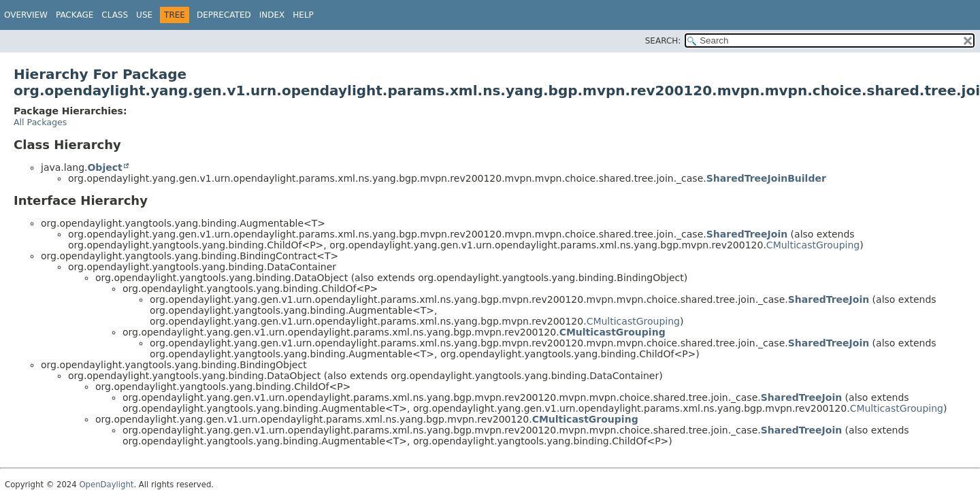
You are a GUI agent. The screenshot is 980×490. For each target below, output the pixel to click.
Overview (26, 15)
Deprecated (224, 15)
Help (303, 15)
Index (272, 15)
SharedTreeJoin (747, 234)
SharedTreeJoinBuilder (766, 178)
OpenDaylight (106, 485)
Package (75, 15)
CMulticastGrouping (813, 245)
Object (104, 167)
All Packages (40, 122)
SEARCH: (663, 41)
